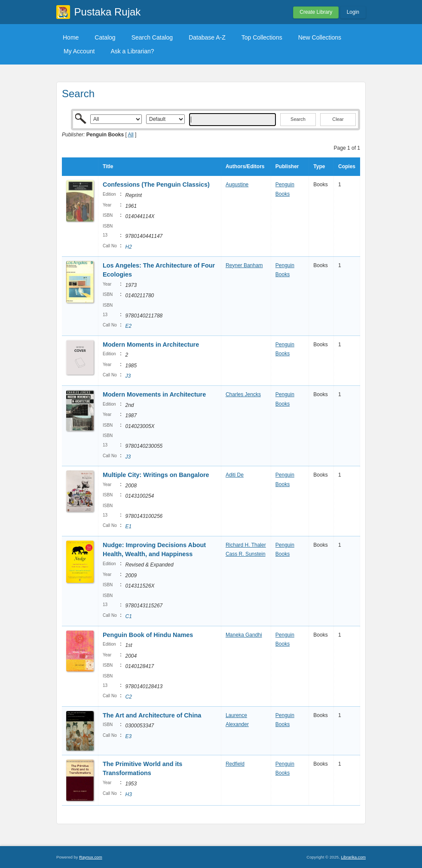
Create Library (316, 12)
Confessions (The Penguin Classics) (156, 185)
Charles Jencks (243, 394)
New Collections (320, 37)
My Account (79, 51)
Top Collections (262, 37)
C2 (128, 697)
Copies (347, 166)
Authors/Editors (245, 166)
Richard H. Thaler (246, 545)
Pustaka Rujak (108, 12)
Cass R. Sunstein (246, 554)
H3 (128, 794)
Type (319, 166)
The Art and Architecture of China (152, 715)
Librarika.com (353, 857)
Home (71, 37)
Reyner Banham (244, 265)
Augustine (237, 185)
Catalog (105, 37)
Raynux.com (90, 857)
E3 (128, 736)
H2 (128, 247)
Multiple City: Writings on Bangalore (156, 475)
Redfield (235, 764)
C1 (128, 616)
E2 (128, 326)
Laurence (236, 715)
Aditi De (235, 475)
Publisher (287, 166)
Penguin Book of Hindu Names (148, 635)
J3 (128, 376)
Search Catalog (152, 37)
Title (108, 166)
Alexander (237, 724)
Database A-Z (207, 37)
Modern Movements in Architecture (154, 394)
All (130, 135)
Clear (338, 119)
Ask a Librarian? (132, 51)
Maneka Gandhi (244, 635)
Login (353, 12)
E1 (128, 526)
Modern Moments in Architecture (151, 345)
